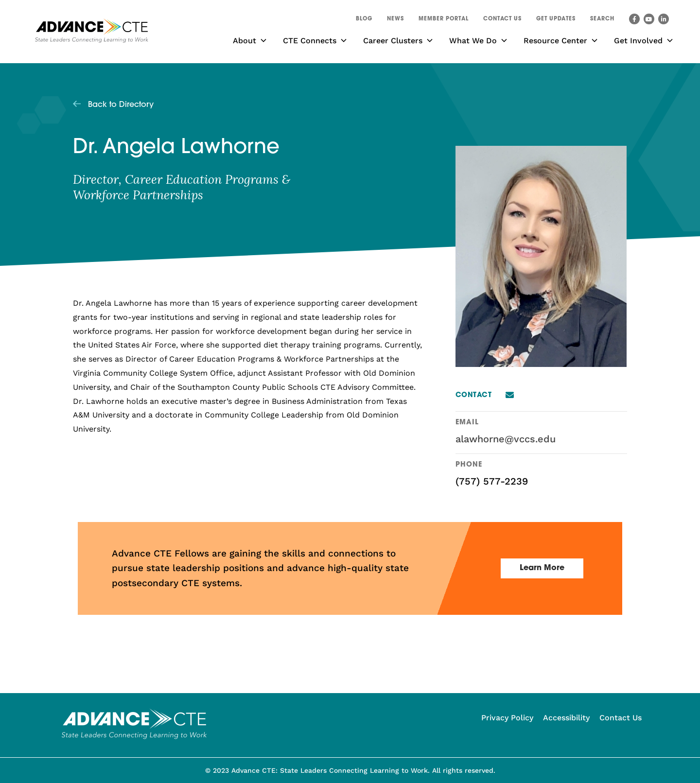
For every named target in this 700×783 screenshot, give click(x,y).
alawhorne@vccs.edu (506, 439)
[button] (602, 20)
